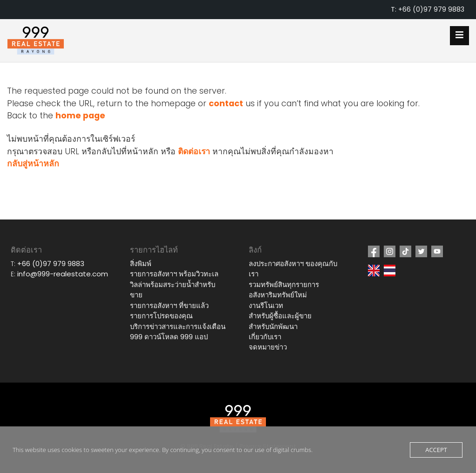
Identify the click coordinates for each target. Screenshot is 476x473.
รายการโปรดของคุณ (161, 316)
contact (226, 103)
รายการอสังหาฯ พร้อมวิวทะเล (174, 274)
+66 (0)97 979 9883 (51, 264)
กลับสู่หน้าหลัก (33, 164)
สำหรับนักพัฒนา (273, 326)
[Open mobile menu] (459, 36)
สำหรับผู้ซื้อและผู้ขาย (280, 316)
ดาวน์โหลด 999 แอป (176, 337)
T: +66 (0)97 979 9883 (428, 9)
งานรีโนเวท (266, 305)
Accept (436, 450)
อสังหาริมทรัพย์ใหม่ (278, 295)
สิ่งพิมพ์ (141, 264)
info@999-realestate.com (63, 274)
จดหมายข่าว (268, 347)
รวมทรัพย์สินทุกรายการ (284, 284)
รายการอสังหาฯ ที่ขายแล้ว (169, 305)
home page (80, 116)
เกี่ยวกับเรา (265, 337)
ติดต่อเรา (194, 151)
